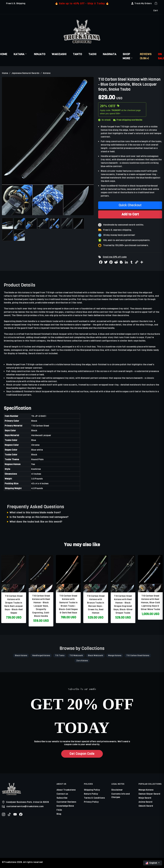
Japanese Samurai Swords (25, 73)
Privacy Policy (91, 802)
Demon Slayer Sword (149, 794)
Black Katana (21, 655)
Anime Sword (145, 802)
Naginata (110, 54)
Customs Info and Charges (121, 796)
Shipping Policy (92, 790)
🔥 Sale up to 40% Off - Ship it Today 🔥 (82, 3)
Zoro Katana (82, 661)
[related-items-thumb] (14, 574)
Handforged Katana (41, 655)
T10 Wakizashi (76, 655)
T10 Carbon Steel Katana (138, 655)
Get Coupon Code (82, 754)
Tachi (92, 54)
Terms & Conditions (94, 798)
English (152, 863)
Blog (59, 814)
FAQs (59, 810)
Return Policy (91, 794)
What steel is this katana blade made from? (35, 512)
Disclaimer (117, 790)
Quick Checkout (130, 205)
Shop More (128, 56)
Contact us (62, 794)
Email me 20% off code (115, 257)
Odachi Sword (146, 806)
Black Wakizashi (95, 655)
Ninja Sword (145, 798)
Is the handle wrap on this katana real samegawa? (39, 517)
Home (5, 73)
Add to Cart (130, 214)
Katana (21, 54)
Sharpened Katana (90, 350)
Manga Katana (115, 655)
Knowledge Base (65, 806)
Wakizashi (59, 54)
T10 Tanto (60, 655)
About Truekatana (66, 790)
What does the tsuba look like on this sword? (36, 522)
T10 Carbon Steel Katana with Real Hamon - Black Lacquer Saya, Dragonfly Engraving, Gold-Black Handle (41, 606)
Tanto (77, 54)
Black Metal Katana (61, 341)
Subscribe (62, 798)
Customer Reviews (66, 802)
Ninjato (40, 54)
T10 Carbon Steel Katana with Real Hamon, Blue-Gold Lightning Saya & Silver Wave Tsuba (150, 603)
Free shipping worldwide (128, 120)
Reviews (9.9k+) (146, 56)
